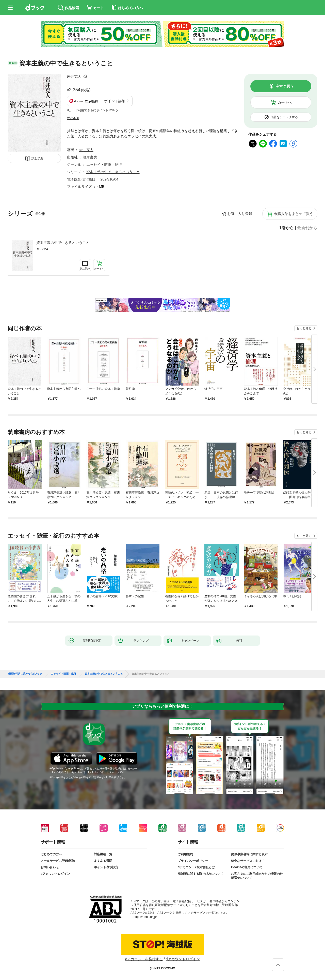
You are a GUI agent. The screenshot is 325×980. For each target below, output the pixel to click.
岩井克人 (74, 77)
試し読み (38, 158)
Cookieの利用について (247, 867)
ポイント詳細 (115, 101)
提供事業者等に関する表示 (249, 854)
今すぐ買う (285, 86)
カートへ (285, 102)
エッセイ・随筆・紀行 (104, 165)
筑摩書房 (90, 157)
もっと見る (304, 328)
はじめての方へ (51, 854)
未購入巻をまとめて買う (294, 214)
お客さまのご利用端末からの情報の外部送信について (257, 876)
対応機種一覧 (103, 854)
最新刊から (307, 228)
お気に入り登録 (240, 214)
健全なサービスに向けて (248, 861)
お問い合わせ (50, 867)
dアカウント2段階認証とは (196, 867)
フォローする (85, 77)
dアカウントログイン (55, 874)
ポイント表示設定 (106, 867)
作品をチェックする (284, 117)
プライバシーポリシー (193, 861)
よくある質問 (103, 861)
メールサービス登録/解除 (58, 861)
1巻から (287, 228)
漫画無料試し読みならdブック (25, 674)
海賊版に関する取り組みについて (201, 874)
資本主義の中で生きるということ (63, 243)
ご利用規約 (185, 854)
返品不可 (73, 118)
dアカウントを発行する (144, 959)
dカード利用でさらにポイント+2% (91, 110)
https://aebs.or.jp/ (145, 917)
